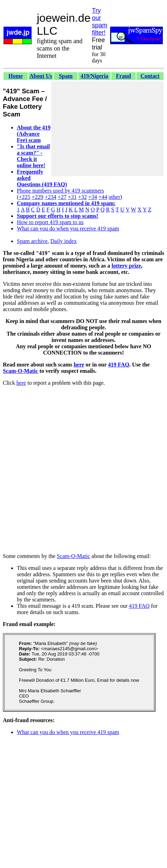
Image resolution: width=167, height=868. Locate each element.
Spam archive (32, 241)
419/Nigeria (95, 76)
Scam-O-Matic (20, 371)
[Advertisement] (107, 129)
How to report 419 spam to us (50, 222)
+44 (103, 197)
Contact (150, 76)
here (79, 365)
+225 (24, 197)
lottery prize (126, 266)
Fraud (124, 76)
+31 (72, 197)
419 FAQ (119, 365)
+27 (62, 197)
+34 (93, 197)
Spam (66, 76)
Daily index (64, 241)
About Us (41, 76)
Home (16, 76)
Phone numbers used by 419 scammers (60, 191)
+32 (82, 197)
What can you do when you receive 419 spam (68, 228)
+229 (37, 197)
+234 (50, 197)
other (115, 197)
